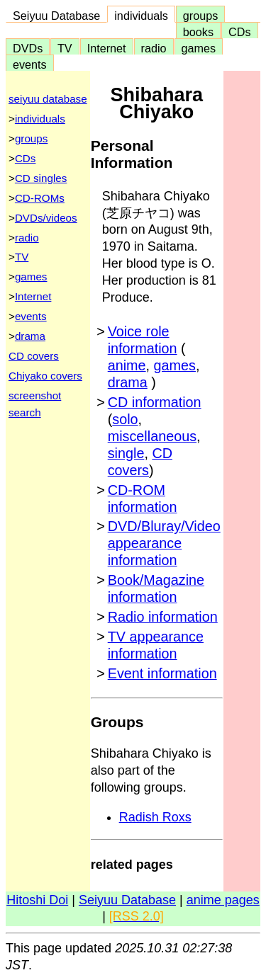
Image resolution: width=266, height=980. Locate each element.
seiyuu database (48, 99)
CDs (239, 32)
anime (127, 365)
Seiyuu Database (56, 16)
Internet (107, 48)
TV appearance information (156, 645)
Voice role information (143, 340)
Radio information (163, 617)
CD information (155, 402)
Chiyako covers (45, 376)
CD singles (41, 178)
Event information (162, 673)
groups (201, 16)
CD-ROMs (40, 198)
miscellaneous (152, 436)
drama (30, 336)
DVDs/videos (46, 218)
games (199, 48)
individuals (141, 16)
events (30, 64)
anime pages (223, 900)
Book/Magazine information (156, 588)
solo (125, 419)
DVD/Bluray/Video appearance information (164, 543)
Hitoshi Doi (37, 900)
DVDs (28, 48)
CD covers (34, 356)
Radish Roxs (155, 817)
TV (65, 48)
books (198, 32)
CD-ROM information (143, 498)
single (126, 453)
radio (154, 48)
